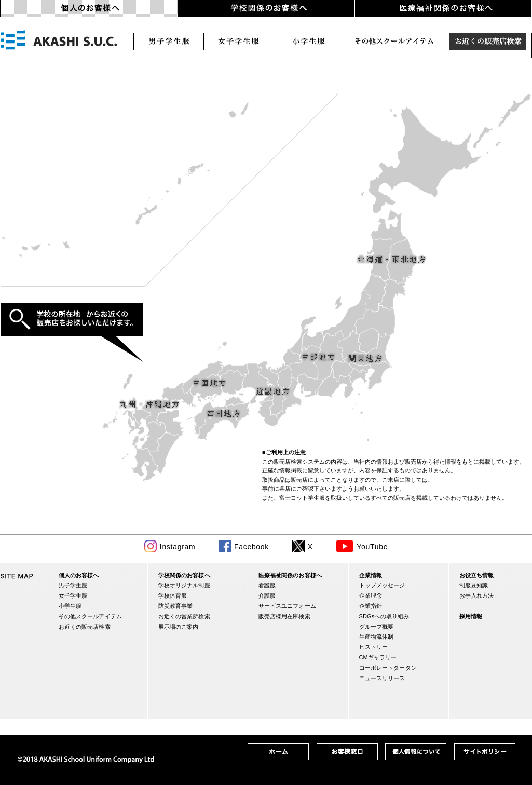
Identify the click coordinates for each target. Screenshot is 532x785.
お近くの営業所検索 (184, 616)
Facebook (251, 547)
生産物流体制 (377, 637)
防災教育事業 (176, 606)
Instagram (178, 547)
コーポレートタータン (388, 668)
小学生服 (309, 42)
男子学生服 (169, 42)
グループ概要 (377, 627)
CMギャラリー (378, 657)
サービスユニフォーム (287, 606)
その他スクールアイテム (90, 616)
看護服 (267, 585)
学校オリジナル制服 (184, 585)
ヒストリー (374, 647)
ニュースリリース (382, 678)
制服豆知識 (474, 585)
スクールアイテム (394, 42)
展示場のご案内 (179, 627)
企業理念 (371, 595)
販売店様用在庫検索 (284, 616)
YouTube (372, 547)
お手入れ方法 (477, 595)
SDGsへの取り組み (384, 616)
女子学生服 (239, 42)
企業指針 (371, 606)
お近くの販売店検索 (488, 42)
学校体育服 (173, 595)
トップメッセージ (382, 585)
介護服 (267, 595)
